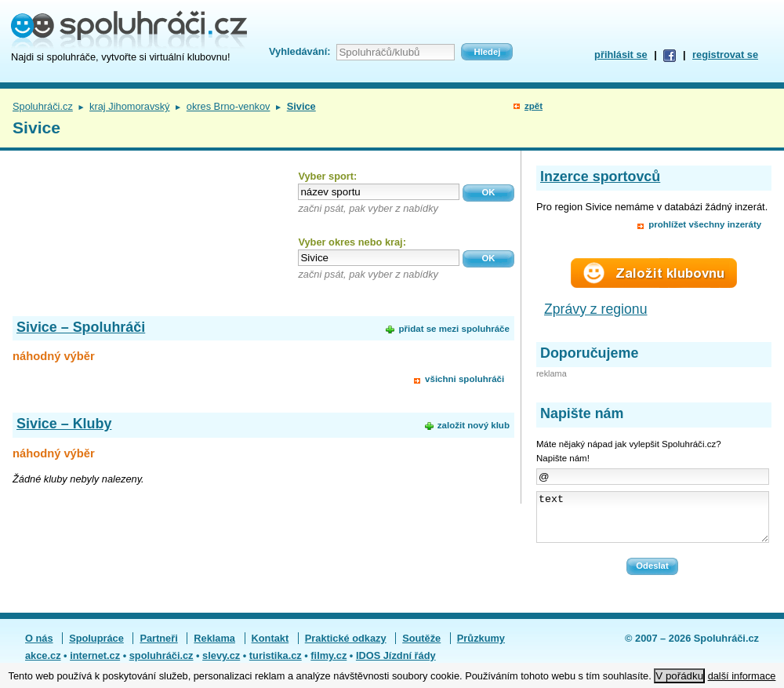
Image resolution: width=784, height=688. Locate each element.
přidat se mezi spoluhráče (454, 329)
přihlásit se (621, 55)
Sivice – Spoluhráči (81, 327)
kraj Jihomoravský (129, 106)
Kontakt (270, 648)
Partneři (158, 648)
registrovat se (725, 55)
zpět (534, 106)
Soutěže (421, 648)
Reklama (214, 648)
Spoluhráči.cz (43, 106)
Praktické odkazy (346, 648)
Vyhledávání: (299, 51)
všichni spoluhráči (465, 379)
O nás (39, 648)
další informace (742, 676)
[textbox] (379, 192)
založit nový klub (474, 425)
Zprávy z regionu (596, 309)
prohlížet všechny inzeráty (705, 224)
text (653, 522)
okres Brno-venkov (229, 106)
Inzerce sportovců (600, 177)
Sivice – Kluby (64, 424)
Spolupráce (96, 648)
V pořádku (679, 676)
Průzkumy (481, 648)
